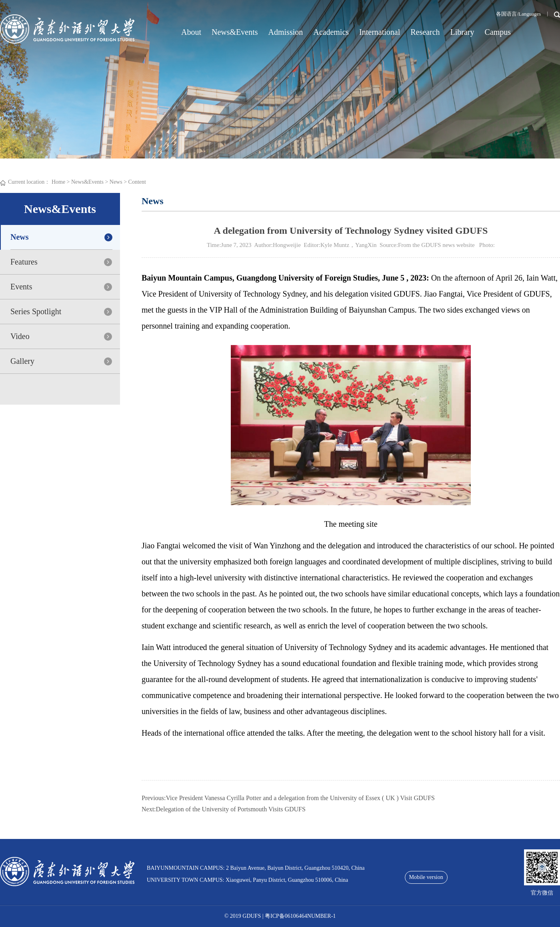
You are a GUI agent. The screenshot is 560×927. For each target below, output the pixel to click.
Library (462, 32)
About (191, 32)
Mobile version (426, 877)
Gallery (22, 361)
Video (20, 336)
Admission (286, 32)
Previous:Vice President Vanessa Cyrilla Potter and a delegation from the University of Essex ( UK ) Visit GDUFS (288, 798)
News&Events (235, 32)
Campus (498, 32)
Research (425, 32)
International (380, 32)
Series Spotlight (36, 311)
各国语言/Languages (518, 14)
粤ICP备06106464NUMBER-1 (300, 916)
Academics (331, 32)
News (116, 182)
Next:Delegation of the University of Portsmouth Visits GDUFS (224, 809)
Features (24, 262)
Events (21, 287)
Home (58, 182)
